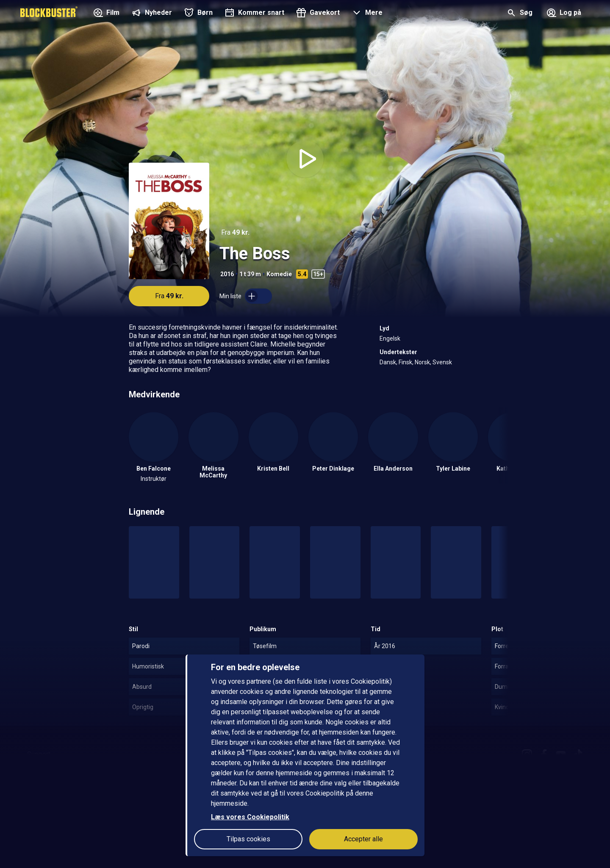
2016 (227, 274)
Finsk (405, 362)
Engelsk (390, 338)
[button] (366, 14)
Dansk (388, 362)
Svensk (442, 362)
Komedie (279, 274)
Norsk (422, 362)
